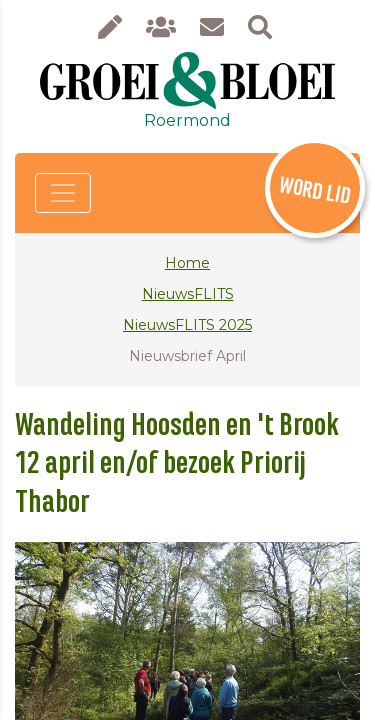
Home (187, 263)
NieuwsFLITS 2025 (187, 325)
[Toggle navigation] (63, 193)
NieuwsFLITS (188, 294)
